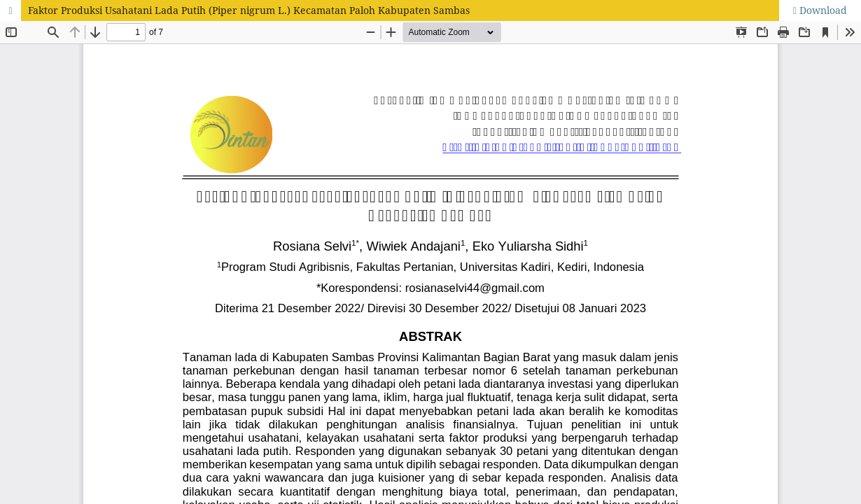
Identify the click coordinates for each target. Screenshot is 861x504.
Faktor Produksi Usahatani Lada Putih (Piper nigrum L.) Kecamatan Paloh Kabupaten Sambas (249, 10)
